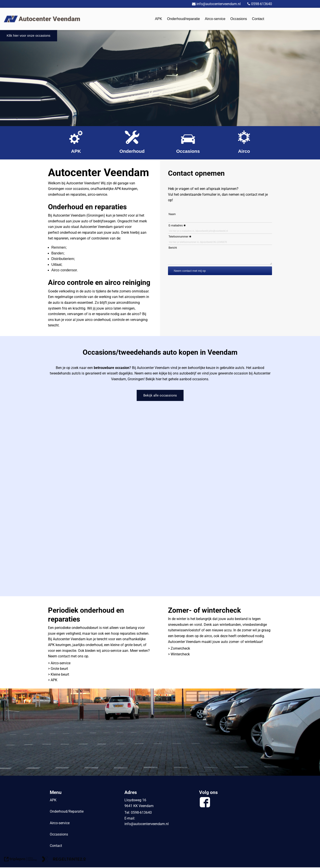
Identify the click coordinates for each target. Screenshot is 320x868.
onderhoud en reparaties (67, 194)
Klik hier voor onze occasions (30, 36)
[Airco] (244, 143)
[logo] (42, 19)
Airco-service (215, 19)
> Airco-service (59, 664)
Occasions (239, 19)
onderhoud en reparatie (78, 233)
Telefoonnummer (178, 237)
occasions (81, 189)
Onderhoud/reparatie (184, 19)
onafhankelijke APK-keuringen (114, 189)
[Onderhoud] (132, 143)
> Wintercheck (179, 655)
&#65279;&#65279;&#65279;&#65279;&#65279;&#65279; (160, 498)
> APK (53, 681)
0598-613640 (256, 4)
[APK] (76, 143)
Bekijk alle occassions (160, 396)
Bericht (173, 248)
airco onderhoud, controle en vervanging (116, 320)
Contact (258, 19)
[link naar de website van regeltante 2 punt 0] (64, 860)
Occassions (59, 835)
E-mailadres (176, 226)
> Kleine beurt (59, 675)
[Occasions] (188, 143)
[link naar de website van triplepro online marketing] (20, 860)
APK (158, 19)
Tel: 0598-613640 (138, 813)
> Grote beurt (58, 669)
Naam (172, 214)
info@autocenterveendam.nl (147, 825)
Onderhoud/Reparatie (67, 812)
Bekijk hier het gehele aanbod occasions (177, 379)
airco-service (97, 194)
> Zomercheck (179, 649)
